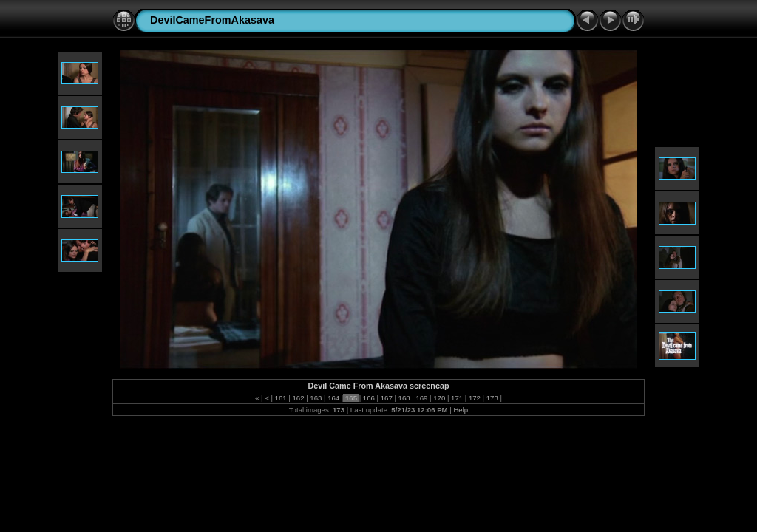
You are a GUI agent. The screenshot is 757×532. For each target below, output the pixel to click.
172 (474, 398)
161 (281, 398)
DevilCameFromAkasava (212, 20)
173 (492, 398)
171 (456, 398)
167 (386, 398)
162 (298, 398)
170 (439, 398)
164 (334, 398)
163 (316, 398)
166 (369, 398)
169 (422, 398)
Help (461, 410)
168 (404, 398)
